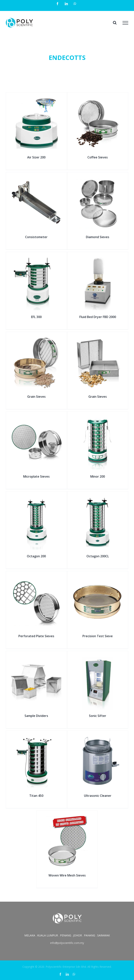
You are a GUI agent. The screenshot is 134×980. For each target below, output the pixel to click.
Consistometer (36, 237)
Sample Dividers (36, 716)
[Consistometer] (36, 177)
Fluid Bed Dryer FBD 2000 (98, 317)
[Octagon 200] (36, 496)
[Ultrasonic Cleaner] (98, 735)
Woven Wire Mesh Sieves (67, 875)
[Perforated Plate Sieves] (36, 575)
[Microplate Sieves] (36, 416)
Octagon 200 (36, 556)
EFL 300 (36, 317)
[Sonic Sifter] (98, 655)
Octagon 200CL (98, 556)
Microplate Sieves (36, 476)
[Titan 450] (36, 735)
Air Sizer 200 (36, 157)
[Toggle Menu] (125, 23)
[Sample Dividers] (36, 655)
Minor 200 (98, 476)
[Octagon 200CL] (98, 496)
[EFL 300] (36, 256)
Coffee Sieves (98, 157)
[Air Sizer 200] (36, 97)
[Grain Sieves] (36, 336)
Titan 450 (36, 796)
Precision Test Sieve (98, 636)
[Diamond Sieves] (98, 177)
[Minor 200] (98, 416)
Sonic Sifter (98, 716)
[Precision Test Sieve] (98, 575)
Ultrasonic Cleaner (98, 796)
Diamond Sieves (98, 237)
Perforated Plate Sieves (36, 636)
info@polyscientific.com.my (67, 943)
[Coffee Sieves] (98, 97)
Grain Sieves (36, 397)
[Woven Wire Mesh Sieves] (67, 815)
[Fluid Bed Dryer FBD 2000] (98, 256)
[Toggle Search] (115, 23)
